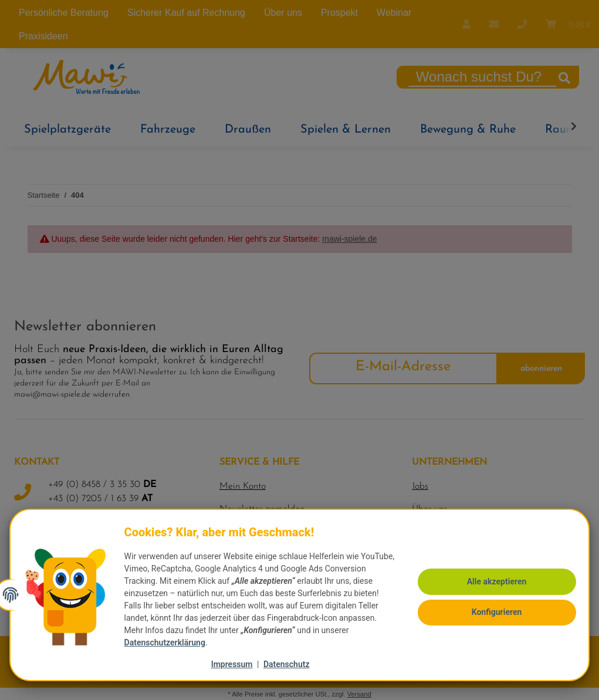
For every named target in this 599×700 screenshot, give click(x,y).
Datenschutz (287, 664)
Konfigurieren (493, 605)
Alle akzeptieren (493, 576)
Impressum (232, 664)
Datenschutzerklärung (168, 642)
